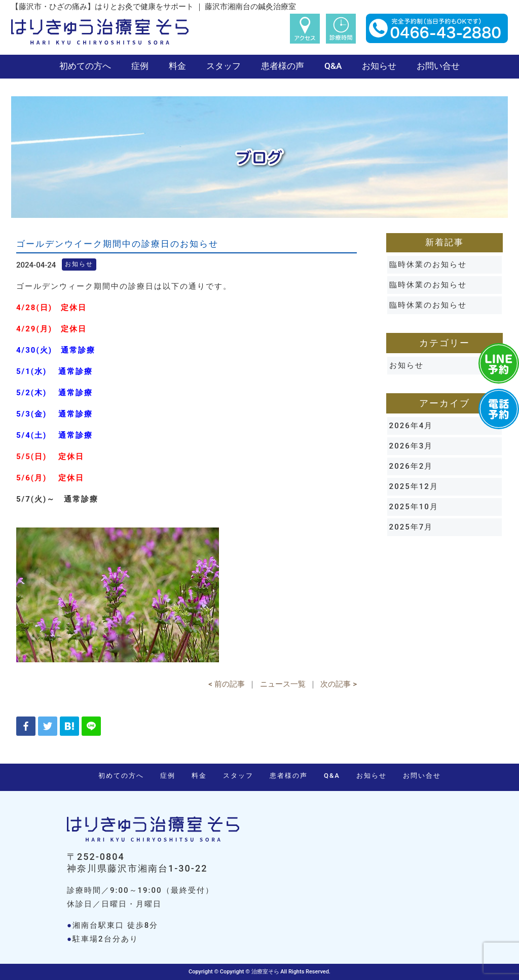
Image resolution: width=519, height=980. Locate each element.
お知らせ (379, 66)
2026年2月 (411, 466)
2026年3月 (411, 446)
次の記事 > (339, 684)
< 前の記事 (226, 684)
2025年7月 (411, 527)
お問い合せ (438, 66)
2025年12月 (414, 486)
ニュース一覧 (283, 684)
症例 (140, 66)
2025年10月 (414, 507)
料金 (177, 66)
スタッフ (224, 66)
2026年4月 (411, 426)
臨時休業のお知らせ (428, 265)
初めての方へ (85, 66)
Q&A (333, 66)
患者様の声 (283, 66)
